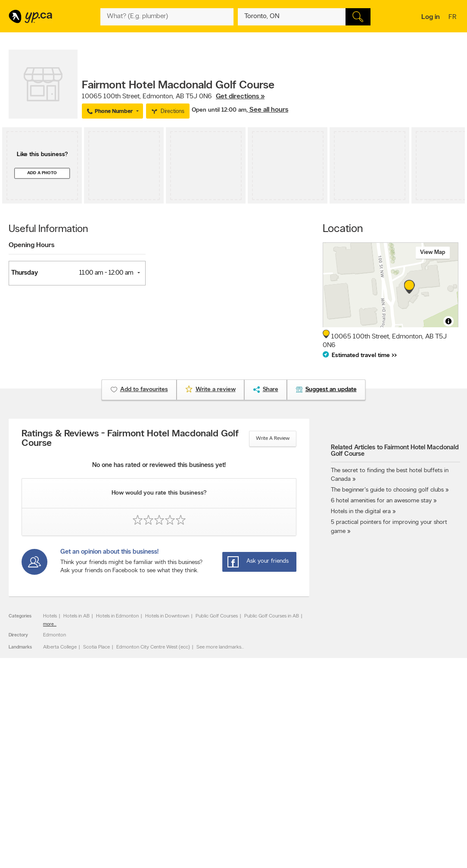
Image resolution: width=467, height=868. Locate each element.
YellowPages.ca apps (309, 766)
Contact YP (120, 766)
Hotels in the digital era (361, 512)
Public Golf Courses (217, 616)
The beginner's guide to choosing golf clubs (387, 490)
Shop (216, 811)
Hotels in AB (76, 616)
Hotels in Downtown (167, 616)
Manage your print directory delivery (327, 810)
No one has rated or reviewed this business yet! (159, 465)
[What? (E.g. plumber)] (167, 17)
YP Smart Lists (213, 802)
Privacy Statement (127, 795)
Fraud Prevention (31, 780)
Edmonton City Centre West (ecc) (153, 647)
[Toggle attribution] (448, 321)
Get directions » (240, 97)
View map (433, 252)
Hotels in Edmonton (117, 616)
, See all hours (267, 110)
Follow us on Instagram (312, 788)
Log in (431, 17)
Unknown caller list (307, 802)
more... (50, 625)
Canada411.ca (392, 766)
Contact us (445, 730)
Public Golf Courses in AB (272, 616)
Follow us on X (303, 773)
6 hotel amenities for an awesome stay (381, 501)
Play (232, 811)
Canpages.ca (391, 773)
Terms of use (121, 802)
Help (112, 810)
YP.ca (105, 836)
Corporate (119, 788)
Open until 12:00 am (219, 110)
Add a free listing (31, 773)
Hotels (50, 616)
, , (173, 97)
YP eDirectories (304, 795)
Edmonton (54, 635)
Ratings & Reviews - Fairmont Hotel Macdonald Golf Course (130, 439)
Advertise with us (31, 766)
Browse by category (219, 766)
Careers (116, 773)
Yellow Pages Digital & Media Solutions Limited (267, 836)
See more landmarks (219, 647)
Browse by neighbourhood (226, 780)
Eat (201, 811)
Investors (117, 780)
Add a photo (42, 173)
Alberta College (60, 647)
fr (453, 18)
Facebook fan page (308, 780)
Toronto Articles (215, 795)
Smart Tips (209, 788)
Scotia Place (97, 647)
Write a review (273, 439)
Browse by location (218, 773)
